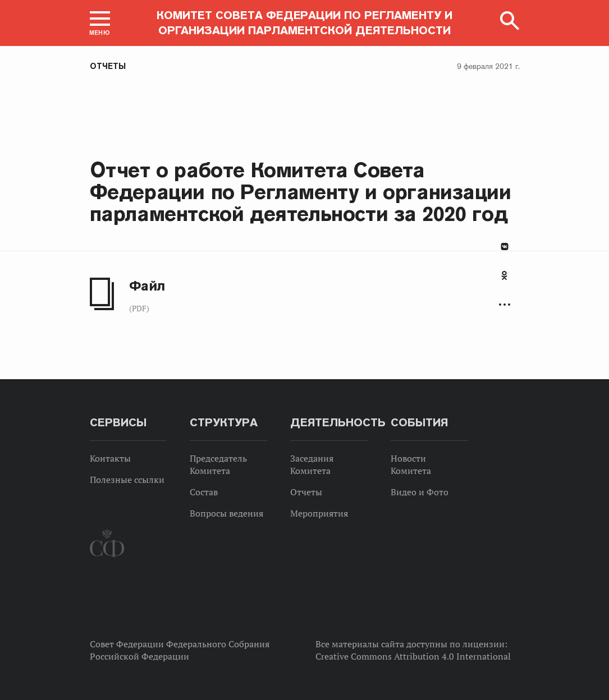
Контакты (110, 458)
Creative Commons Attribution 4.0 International (413, 656)
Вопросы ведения (226, 513)
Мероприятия (319, 513)
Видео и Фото (420, 492)
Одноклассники (504, 275)
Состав (204, 492)
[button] (100, 23)
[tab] (505, 282)
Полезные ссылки (127, 480)
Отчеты (108, 66)
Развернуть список (505, 305)
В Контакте (505, 247)
